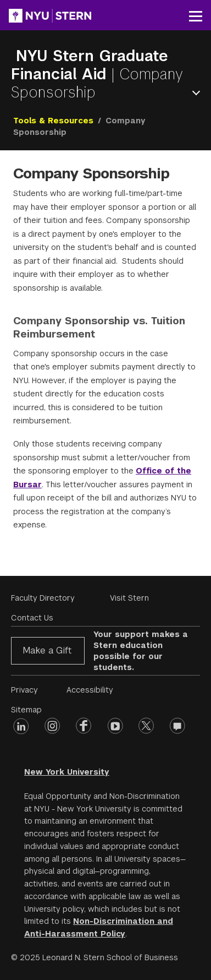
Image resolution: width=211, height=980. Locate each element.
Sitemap (26, 710)
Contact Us (32, 618)
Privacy (24, 690)
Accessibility (90, 690)
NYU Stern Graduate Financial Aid (90, 65)
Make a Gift (47, 650)
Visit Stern (129, 598)
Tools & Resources (53, 121)
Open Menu (198, 93)
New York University (67, 772)
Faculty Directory (43, 598)
